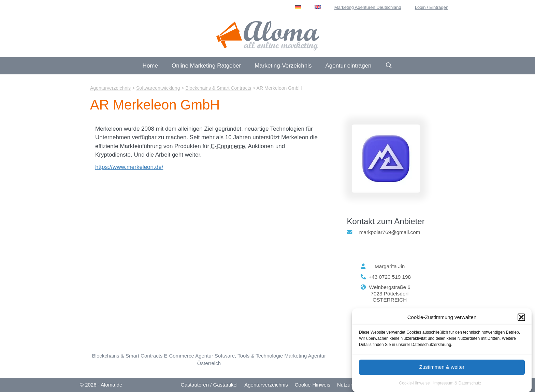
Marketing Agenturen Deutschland (368, 7)
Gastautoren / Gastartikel (209, 385)
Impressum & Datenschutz (457, 384)
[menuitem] (298, 7)
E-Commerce (228, 146)
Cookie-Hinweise (415, 384)
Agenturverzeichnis (266, 385)
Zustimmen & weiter (442, 368)
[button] (521, 319)
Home (150, 66)
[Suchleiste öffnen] (389, 66)
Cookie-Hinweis (313, 385)
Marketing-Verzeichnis (283, 66)
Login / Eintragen (432, 7)
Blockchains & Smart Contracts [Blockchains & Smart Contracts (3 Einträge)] (127, 356)
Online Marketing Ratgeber (206, 66)
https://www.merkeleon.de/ (129, 167)
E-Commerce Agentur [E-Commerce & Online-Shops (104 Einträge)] (188, 356)
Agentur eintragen (348, 66)
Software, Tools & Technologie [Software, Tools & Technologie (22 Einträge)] (249, 356)
